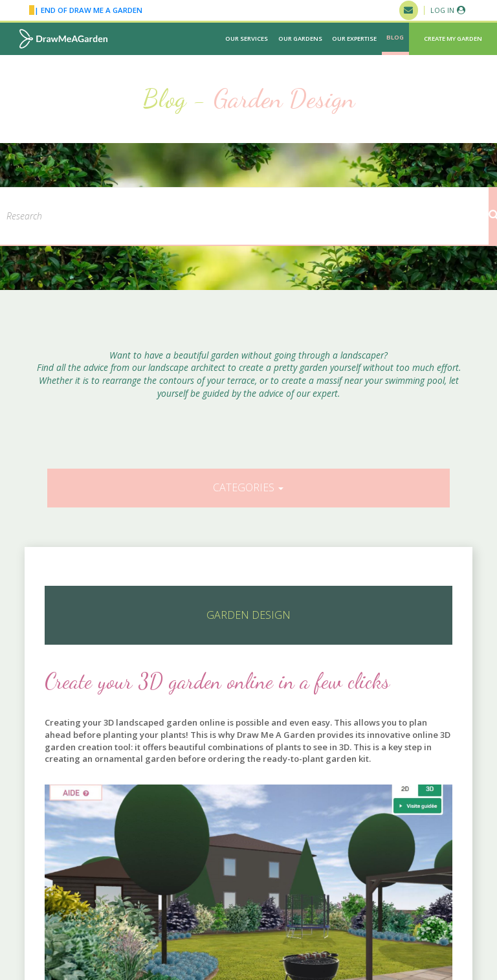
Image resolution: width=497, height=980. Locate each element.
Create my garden (453, 39)
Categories (248, 487)
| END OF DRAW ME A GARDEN (86, 10)
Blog (395, 37)
